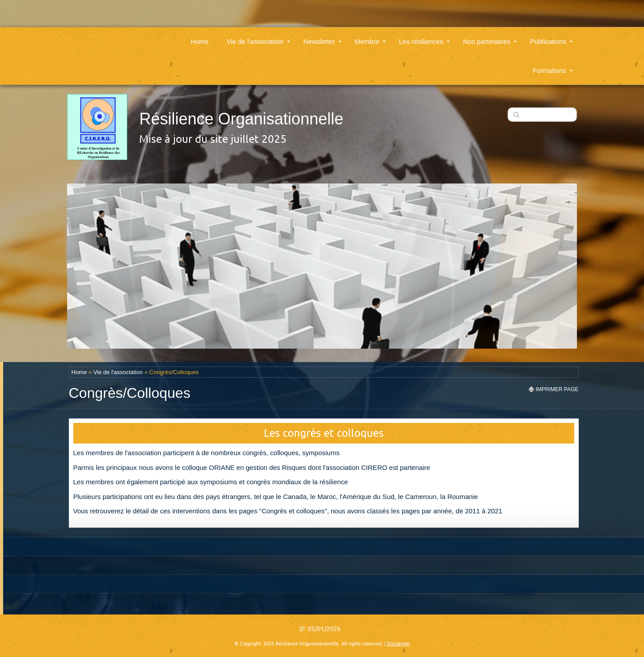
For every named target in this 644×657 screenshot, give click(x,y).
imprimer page (557, 389)
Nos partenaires (490, 36)
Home (199, 36)
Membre (370, 36)
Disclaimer (398, 644)
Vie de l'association (258, 36)
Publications (551, 36)
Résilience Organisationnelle (241, 119)
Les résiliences (424, 36)
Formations (553, 65)
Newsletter (322, 36)
